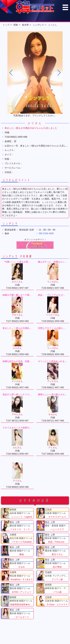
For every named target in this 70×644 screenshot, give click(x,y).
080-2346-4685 (46, 233)
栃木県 (25, 25)
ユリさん (52, 25)
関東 (16, 25)
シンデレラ (38, 25)
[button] (59, 73)
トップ (6, 25)
